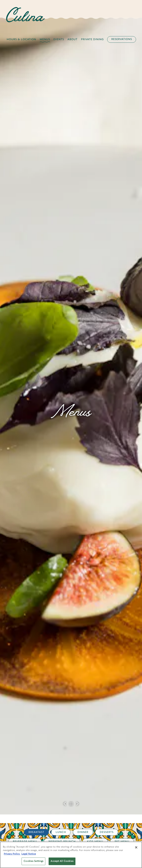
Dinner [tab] (83, 579)
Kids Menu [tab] (95, 588)
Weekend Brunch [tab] (62, 588)
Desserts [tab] (107, 579)
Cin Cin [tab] (53, 598)
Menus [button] (45, 39)
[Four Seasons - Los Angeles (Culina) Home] (25, 14)
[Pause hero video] (71, 551)
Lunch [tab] (61, 579)
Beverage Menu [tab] (25, 588)
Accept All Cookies (62, 861)
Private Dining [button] (92, 39)
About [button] (72, 39)
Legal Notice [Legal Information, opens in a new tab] (29, 854)
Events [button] (59, 39)
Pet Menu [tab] (122, 588)
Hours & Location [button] (21, 39)
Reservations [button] (122, 39)
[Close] (136, 847)
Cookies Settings (33, 861)
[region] (71, 855)
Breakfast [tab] (36, 579)
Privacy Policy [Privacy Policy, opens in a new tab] (12, 854)
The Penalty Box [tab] (83, 598)
